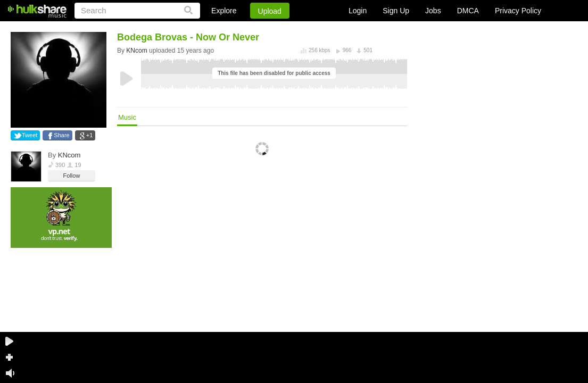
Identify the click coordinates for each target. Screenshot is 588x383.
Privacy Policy (518, 11)
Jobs (433, 11)
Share (61, 135)
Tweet (30, 135)
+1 (90, 135)
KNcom (69, 155)
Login (358, 11)
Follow (72, 176)
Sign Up (396, 11)
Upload (270, 11)
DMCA (468, 11)
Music (127, 117)
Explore (224, 11)
